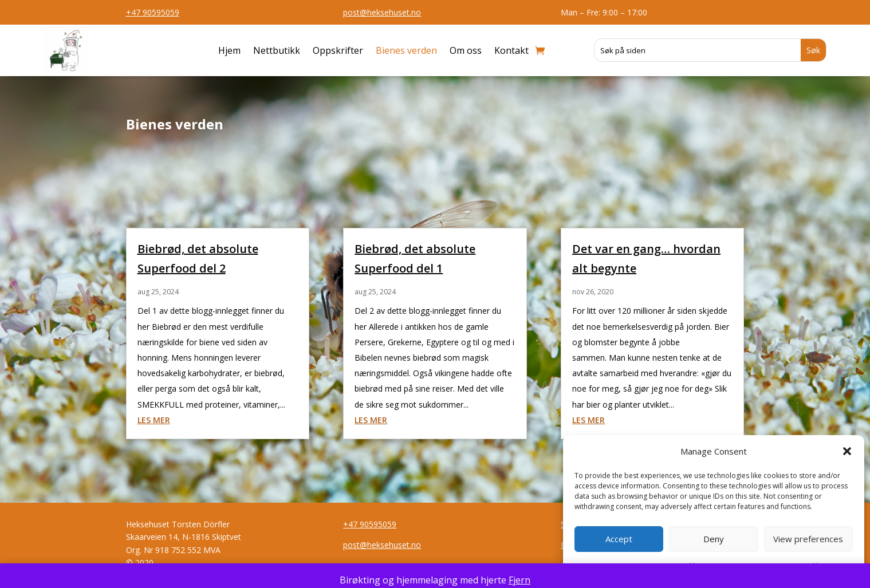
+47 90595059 (153, 12)
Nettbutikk (277, 50)
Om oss (466, 50)
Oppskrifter (338, 50)
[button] (847, 451)
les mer (154, 420)
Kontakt (511, 50)
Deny (714, 539)
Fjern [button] (519, 580)
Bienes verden (406, 50)
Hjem (229, 50)
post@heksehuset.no (382, 12)
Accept (619, 539)
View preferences (808, 539)
